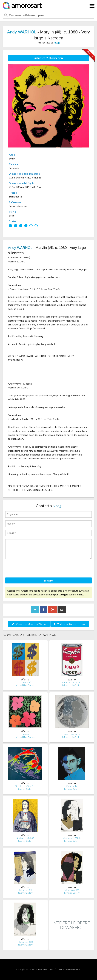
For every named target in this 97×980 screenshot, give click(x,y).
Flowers (25, 734)
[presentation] (32, 569)
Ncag (57, 43)
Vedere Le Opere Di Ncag (70, 624)
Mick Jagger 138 (25, 942)
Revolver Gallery (25, 789)
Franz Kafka (72, 786)
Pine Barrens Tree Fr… (25, 786)
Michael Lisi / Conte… (25, 685)
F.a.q (79, 969)
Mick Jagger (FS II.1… (72, 838)
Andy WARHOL (22, 32)
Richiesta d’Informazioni (49, 58)
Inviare (48, 580)
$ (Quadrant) (25, 682)
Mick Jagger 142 (25, 890)
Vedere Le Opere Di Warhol (29, 624)
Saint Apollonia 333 (25, 838)
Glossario (71, 969)
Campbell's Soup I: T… (72, 682)
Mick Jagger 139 (72, 890)
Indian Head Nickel (72, 734)
